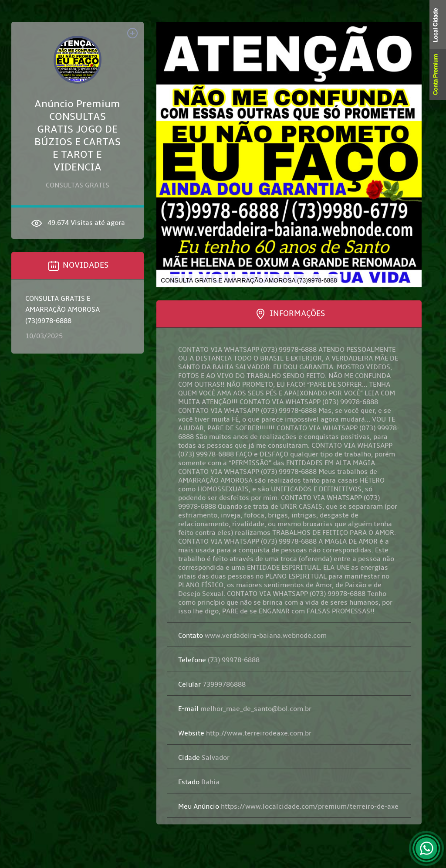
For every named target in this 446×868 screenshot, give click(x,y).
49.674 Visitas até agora (77, 223)
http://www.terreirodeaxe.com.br (245, 733)
